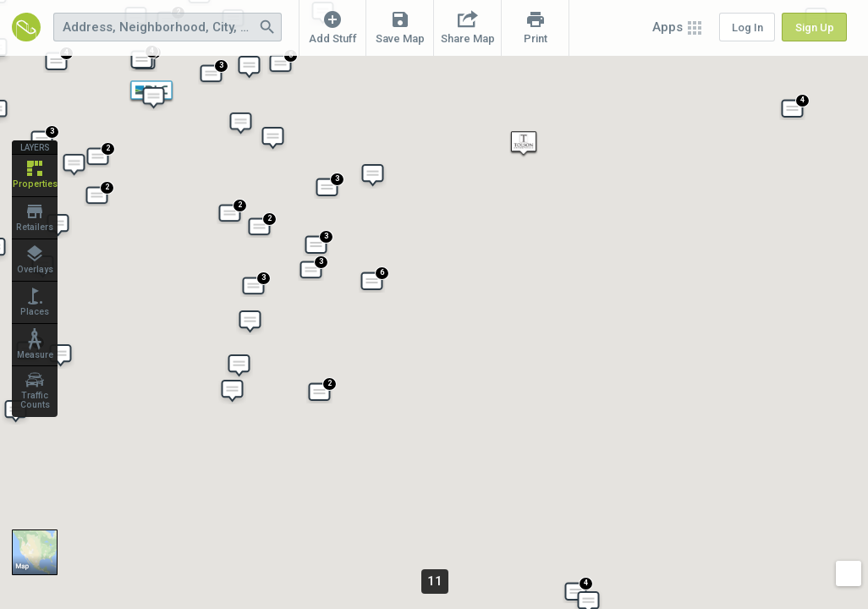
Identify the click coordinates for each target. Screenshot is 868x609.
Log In (747, 27)
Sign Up (815, 27)
